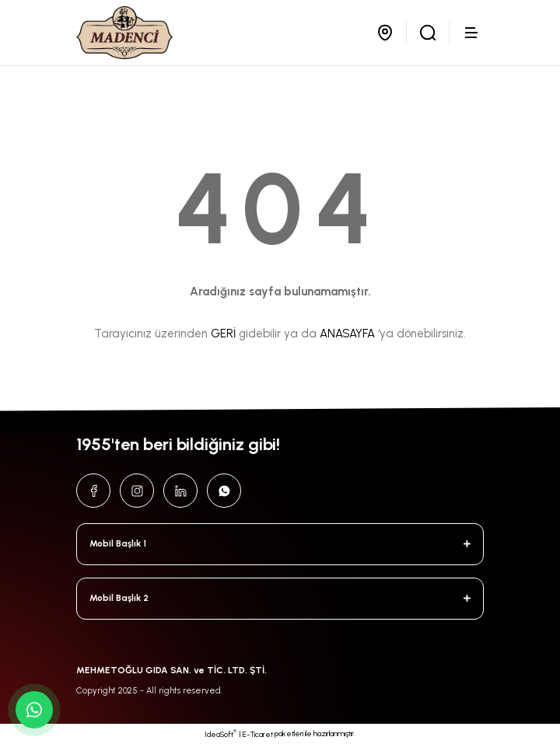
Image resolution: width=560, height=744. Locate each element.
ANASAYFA (347, 334)
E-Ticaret (258, 734)
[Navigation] (473, 33)
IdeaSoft (220, 734)
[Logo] (124, 33)
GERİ (223, 334)
